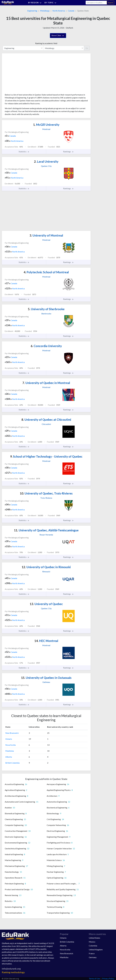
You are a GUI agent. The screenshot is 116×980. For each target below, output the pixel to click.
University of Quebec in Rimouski (46, 567)
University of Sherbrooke (46, 309)
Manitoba (10, 751)
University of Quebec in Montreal (46, 383)
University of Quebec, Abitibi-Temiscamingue (46, 530)
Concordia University (46, 346)
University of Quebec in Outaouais (46, 678)
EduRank (69, 28)
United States (94, 938)
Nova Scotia (10, 745)
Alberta (9, 757)
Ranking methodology (13, 972)
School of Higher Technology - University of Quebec (46, 456)
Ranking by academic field (46, 43)
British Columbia (12, 763)
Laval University (46, 161)
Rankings (68, 152)
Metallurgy (45, 11)
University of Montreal (46, 235)
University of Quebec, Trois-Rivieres (46, 493)
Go (87, 48)
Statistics (24, 152)
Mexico (92, 942)
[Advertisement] (23, 74)
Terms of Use (94, 978)
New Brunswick (12, 733)
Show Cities (58, 36)
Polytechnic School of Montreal (46, 272)
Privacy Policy (108, 978)
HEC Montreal (46, 641)
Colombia (93, 946)
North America (59, 11)
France (92, 953)
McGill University (46, 125)
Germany (93, 957)
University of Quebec (46, 604)
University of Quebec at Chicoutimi (46, 420)
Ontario (9, 739)
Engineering (32, 11)
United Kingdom (96, 950)
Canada (71, 11)
